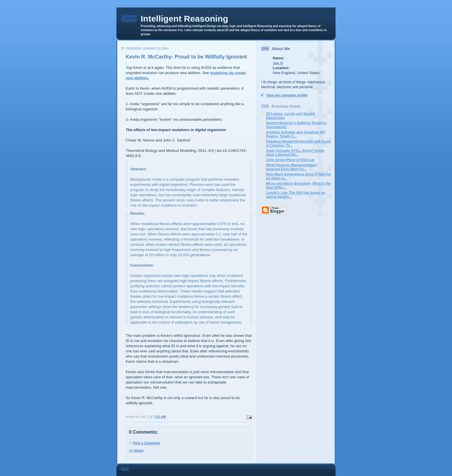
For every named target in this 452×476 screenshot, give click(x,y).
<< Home (136, 451)
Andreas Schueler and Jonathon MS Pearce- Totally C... (296, 134)
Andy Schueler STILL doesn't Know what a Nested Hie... (295, 153)
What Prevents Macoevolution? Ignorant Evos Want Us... (292, 167)
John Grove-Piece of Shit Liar (290, 160)
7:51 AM (160, 417)
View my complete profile (287, 95)
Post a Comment (147, 443)
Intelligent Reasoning (184, 19)
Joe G (278, 63)
